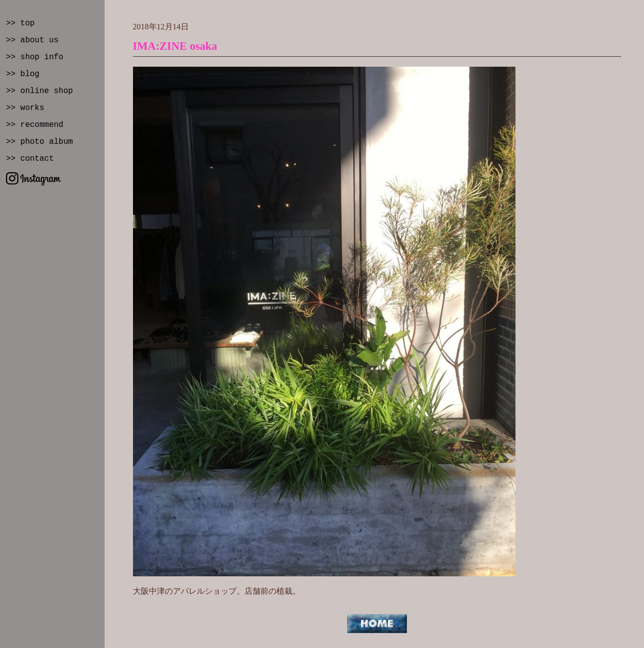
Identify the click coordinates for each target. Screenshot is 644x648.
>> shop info (35, 57)
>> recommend (35, 125)
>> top (20, 23)
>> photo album (39, 142)
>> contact (30, 159)
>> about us (32, 40)
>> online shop (39, 91)
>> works (25, 108)
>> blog (23, 74)
